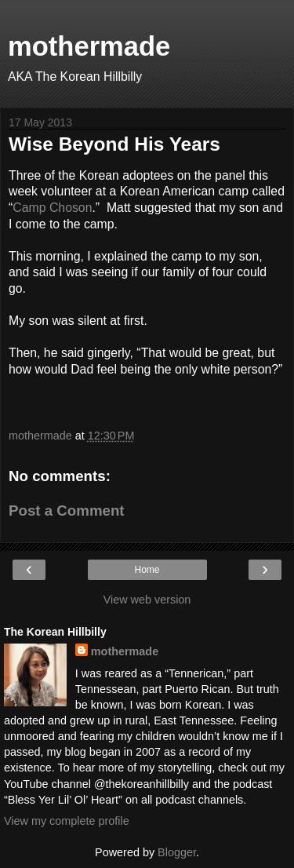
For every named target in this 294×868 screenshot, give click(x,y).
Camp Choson (52, 208)
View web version (147, 600)
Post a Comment (67, 511)
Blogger (177, 852)
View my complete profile (67, 821)
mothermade (89, 46)
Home (147, 570)
